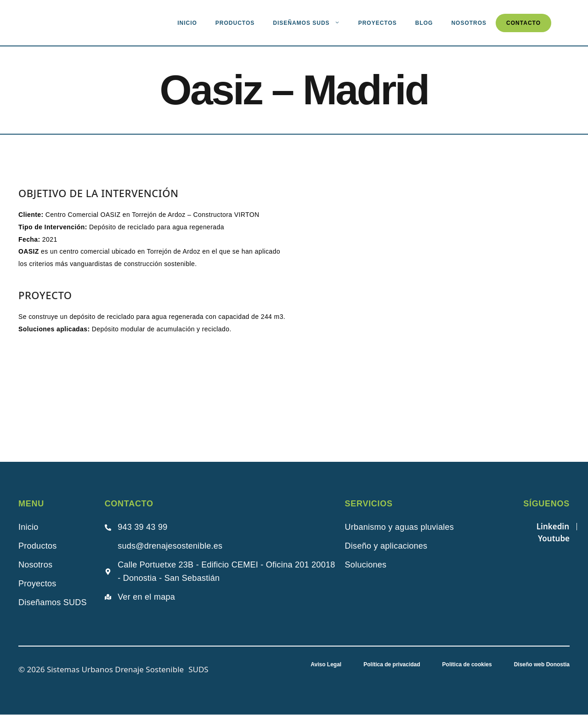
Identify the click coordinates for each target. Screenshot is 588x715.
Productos (235, 23)
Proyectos (378, 23)
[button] (322, 261)
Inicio (187, 23)
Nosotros (469, 23)
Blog (424, 23)
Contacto (523, 23)
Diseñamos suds (311, 23)
